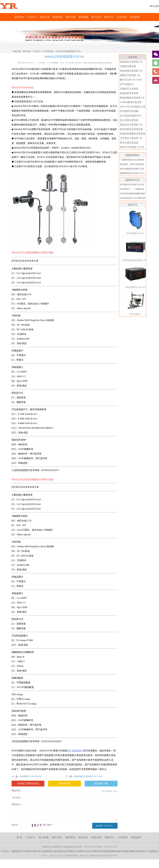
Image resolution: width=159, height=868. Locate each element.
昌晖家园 (83, 17)
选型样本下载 (101, 783)
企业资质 (122, 17)
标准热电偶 (106, 851)
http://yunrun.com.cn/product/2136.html (97, 63)
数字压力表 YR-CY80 (131, 80)
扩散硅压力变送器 (129, 89)
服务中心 (109, 17)
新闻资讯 (58, 17)
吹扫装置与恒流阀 (129, 111)
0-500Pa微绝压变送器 (131, 102)
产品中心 (32, 17)
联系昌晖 (135, 17)
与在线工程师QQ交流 (28, 783)
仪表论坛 (83, 837)
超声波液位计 (142, 851)
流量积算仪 (48, 851)
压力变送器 (48, 51)
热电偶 (125, 851)
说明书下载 (64, 783)
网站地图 (154, 6)
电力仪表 (86, 851)
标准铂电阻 (117, 851)
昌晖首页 (19, 17)
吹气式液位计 (127, 84)
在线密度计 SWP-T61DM (31, 776)
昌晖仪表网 (12, 17)
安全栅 (78, 851)
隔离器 (72, 851)
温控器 (57, 851)
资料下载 (71, 17)
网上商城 (44, 837)
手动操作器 (95, 851)
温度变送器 (16, 851)
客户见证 (96, 17)
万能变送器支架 (128, 66)
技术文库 (45, 17)
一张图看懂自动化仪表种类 (132, 160)
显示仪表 (64, 851)
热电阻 (132, 851)
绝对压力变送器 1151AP (132, 147)
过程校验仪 (153, 851)
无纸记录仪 (37, 851)
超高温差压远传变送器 (131, 129)
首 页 (19, 837)
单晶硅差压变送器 (129, 93)
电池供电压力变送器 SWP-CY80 (88, 776)
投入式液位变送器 (129, 120)
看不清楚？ (42, 825)
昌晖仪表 (27, 51)
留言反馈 (96, 837)
